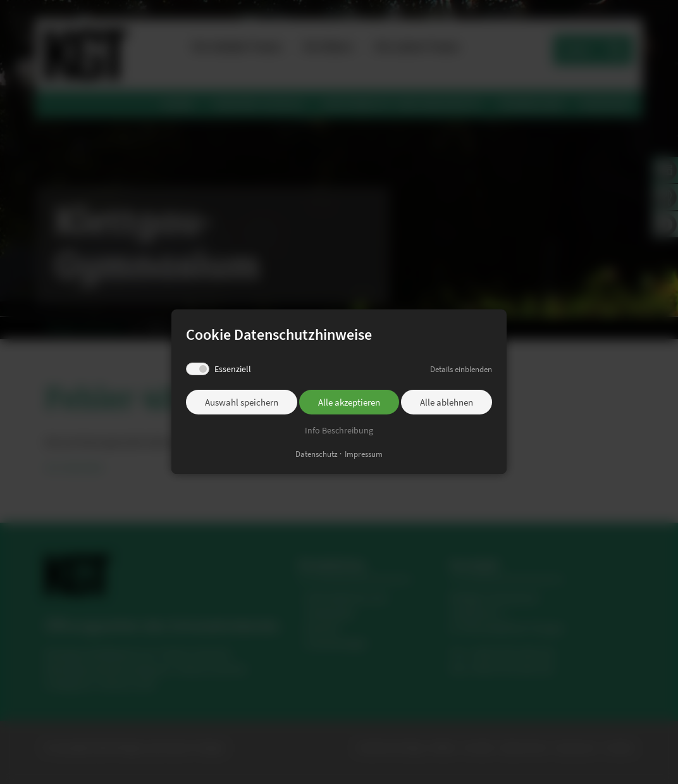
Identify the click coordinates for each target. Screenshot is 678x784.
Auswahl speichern (242, 403)
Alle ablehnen (447, 403)
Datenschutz (317, 454)
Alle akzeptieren (349, 403)
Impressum (364, 454)
